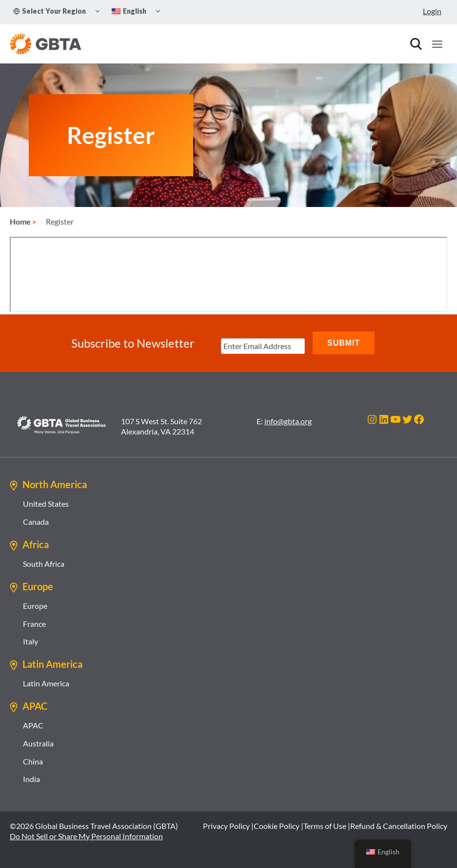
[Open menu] (437, 44)
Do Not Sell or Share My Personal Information (86, 836)
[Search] (416, 44)
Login (432, 11)
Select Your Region (50, 11)
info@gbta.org (288, 421)
